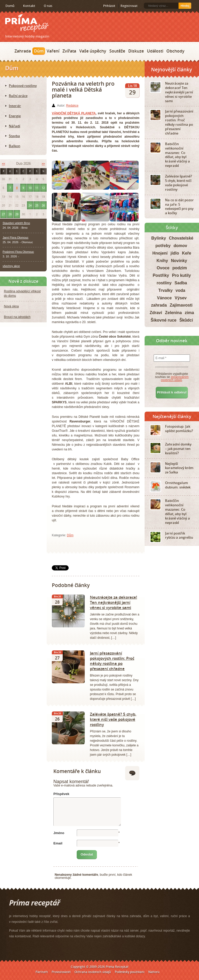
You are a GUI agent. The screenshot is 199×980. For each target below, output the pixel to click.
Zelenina (173, 313)
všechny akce (11, 266)
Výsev (181, 298)
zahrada (159, 305)
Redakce (72, 106)
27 (3, 214)
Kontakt (29, 6)
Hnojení (160, 253)
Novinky (179, 261)
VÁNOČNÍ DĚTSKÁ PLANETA (74, 113)
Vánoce (164, 298)
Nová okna (11, 306)
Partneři (42, 972)
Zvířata (69, 51)
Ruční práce (18, 96)
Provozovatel (61, 972)
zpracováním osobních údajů (175, 378)
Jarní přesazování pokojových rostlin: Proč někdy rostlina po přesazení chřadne (112, 661)
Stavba (14, 136)
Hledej (185, 6)
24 (30, 205)
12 (43, 188)
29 (17, 214)
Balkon (15, 146)
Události (155, 51)
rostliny (164, 283)
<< (3, 164)
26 (43, 205)
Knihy (162, 261)
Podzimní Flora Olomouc (18, 252)
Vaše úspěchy (93, 51)
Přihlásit (109, 6)
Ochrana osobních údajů (93, 972)
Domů (10, 6)
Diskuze (136, 51)
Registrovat (129, 6)
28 (10, 214)
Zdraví (156, 313)
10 (30, 188)
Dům (39, 51)
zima (189, 313)
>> (43, 164)
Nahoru (154, 972)
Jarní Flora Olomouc (16, 237)
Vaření (53, 51)
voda (180, 290)
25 (37, 205)
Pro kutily (182, 275)
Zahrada (23, 51)
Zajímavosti (181, 305)
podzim (180, 268)
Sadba (181, 283)
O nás (48, 6)
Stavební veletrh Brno (16, 223)
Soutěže (117, 51)
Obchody (175, 51)
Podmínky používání (130, 972)
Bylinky (159, 238)
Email (58, 843)
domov (180, 246)
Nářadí (15, 126)
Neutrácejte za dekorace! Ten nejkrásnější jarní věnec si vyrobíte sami (113, 602)
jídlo (175, 253)
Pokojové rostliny (23, 86)
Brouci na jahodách (17, 317)
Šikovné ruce (164, 320)
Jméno (59, 833)
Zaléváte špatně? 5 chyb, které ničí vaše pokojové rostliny (113, 719)
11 (37, 188)
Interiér (15, 106)
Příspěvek (61, 794)
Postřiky (161, 275)
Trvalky (165, 290)
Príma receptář (27, 23)
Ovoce (163, 268)
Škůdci (186, 320)
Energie (15, 116)
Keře (187, 253)
